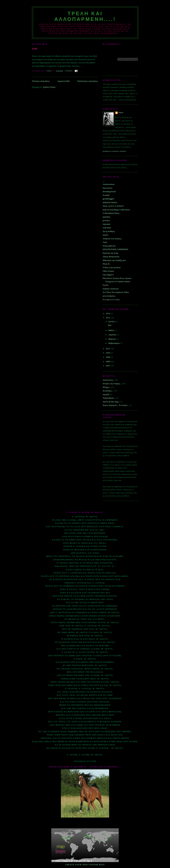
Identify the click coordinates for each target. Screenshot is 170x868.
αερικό (105, 235)
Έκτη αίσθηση (109, 231)
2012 (108, 318)
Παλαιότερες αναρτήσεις (88, 81)
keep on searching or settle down (116, 210)
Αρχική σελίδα (63, 81)
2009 (108, 357)
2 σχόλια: (69, 71)
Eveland (106, 195)
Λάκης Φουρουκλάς (111, 257)
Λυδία (121, 113)
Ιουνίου (112, 322)
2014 (108, 313)
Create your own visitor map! (85, 865)
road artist (107, 228)
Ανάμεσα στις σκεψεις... (113, 239)
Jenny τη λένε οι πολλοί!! (113, 206)
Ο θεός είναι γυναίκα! (112, 268)
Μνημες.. (107, 387)
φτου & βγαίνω (109, 296)
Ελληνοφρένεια (109, 246)
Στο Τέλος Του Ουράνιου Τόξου (116, 292)
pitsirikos (107, 217)
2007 (108, 366)
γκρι (35, 48)
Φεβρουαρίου (114, 343)
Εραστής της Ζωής (110, 253)
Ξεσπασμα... (108, 391)
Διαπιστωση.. (108, 380)
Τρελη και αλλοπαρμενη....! (85, 16)
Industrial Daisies (110, 202)
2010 (108, 353)
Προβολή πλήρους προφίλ (114, 151)
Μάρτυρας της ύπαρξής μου (114, 260)
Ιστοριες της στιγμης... (112, 384)
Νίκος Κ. (106, 264)
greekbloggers (109, 199)
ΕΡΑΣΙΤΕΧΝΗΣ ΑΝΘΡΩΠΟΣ (115, 249)
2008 (108, 362)
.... (104, 181)
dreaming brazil (109, 192)
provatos (106, 220)
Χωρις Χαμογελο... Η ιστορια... (116, 405)
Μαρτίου (112, 339)
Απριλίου (112, 335)
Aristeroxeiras (109, 184)
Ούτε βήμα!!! (108, 275)
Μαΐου (111, 330)
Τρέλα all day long (110, 402)
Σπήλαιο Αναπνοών (111, 289)
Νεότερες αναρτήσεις (41, 81)
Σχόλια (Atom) (49, 87)
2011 (108, 349)
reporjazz (107, 224)
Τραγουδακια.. (109, 398)
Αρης (105, 242)
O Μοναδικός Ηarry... (112, 213)
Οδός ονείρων (108, 271)
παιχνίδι (106, 394)
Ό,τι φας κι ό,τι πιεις (111, 300)
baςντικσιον (108, 188)
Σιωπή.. (106, 285)
